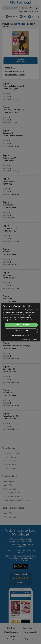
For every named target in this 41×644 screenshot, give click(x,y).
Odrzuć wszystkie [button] (21, 331)
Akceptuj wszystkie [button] (21, 325)
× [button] (36, 305)
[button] (20, 336)
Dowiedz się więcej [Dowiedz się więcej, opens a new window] (31, 320)
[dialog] (20, 322)
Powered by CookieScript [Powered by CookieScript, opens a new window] (30, 339)
